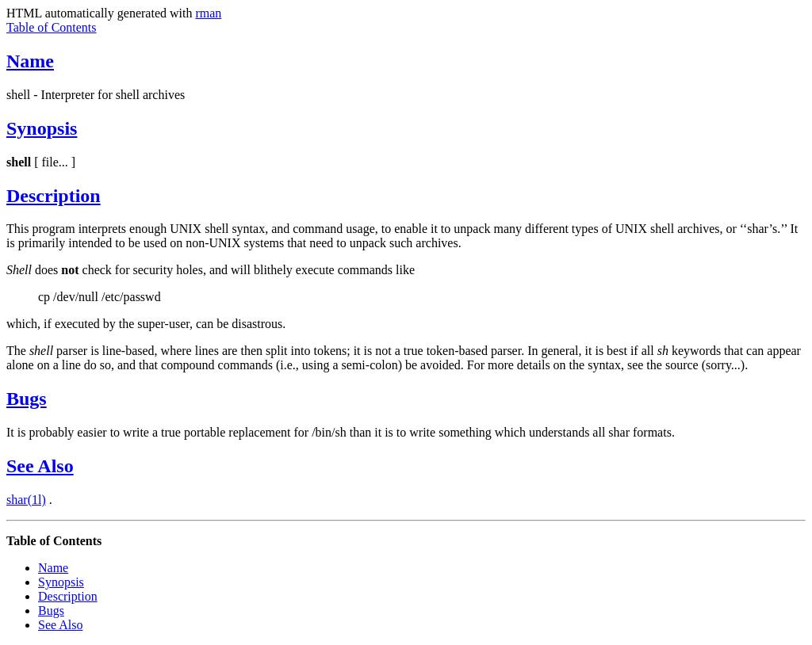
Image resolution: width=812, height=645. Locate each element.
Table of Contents (52, 27)
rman (208, 13)
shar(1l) (26, 500)
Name (30, 61)
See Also (40, 466)
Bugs (27, 399)
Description (54, 196)
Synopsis (42, 128)
